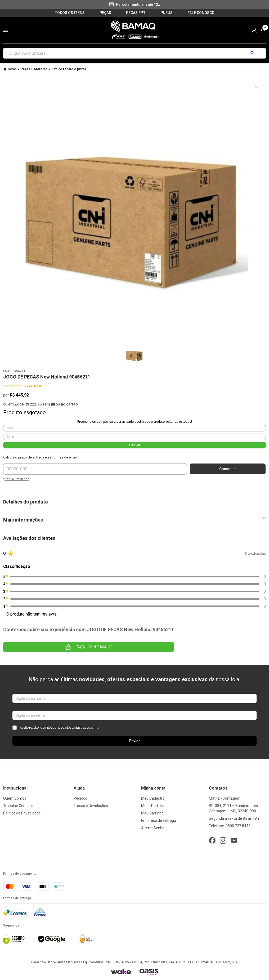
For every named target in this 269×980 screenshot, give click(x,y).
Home (12, 69)
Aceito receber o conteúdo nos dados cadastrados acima (56, 728)
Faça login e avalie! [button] (89, 647)
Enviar (135, 741)
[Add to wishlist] (257, 87)
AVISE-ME (135, 445)
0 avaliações (33, 386)
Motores (41, 69)
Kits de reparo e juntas (69, 69)
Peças (25, 69)
